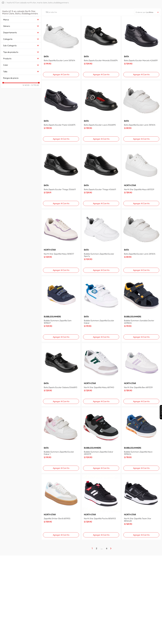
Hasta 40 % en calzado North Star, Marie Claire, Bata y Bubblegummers (38, 3)
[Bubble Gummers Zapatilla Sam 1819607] (61, 309)
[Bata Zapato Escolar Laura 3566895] (101, 112)
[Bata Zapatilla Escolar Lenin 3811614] (141, 112)
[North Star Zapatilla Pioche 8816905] (101, 507)
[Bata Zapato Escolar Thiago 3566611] (61, 177)
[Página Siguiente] (111, 548)
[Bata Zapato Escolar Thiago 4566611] (101, 177)
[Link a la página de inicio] (3, 3)
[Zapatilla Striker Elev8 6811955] (61, 507)
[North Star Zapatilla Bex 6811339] (141, 375)
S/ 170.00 (34, 85)
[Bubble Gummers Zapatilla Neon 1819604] (141, 440)
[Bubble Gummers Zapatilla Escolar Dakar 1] (61, 440)
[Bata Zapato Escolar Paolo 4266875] (61, 112)
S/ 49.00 (26, 85)
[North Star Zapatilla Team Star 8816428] (141, 507)
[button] (21, 20)
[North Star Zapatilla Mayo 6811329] (141, 177)
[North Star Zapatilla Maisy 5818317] (61, 242)
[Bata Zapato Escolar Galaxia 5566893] (61, 375)
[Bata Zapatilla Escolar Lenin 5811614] (61, 48)
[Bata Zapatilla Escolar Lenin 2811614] (141, 242)
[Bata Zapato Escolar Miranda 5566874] (101, 48)
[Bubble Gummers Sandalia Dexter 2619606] (141, 309)
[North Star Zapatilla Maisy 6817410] (101, 375)
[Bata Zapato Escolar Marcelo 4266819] (141, 48)
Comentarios (161, 411)
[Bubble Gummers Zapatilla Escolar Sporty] (101, 242)
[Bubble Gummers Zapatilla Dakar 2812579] (101, 440)
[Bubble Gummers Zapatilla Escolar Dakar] (101, 309)
